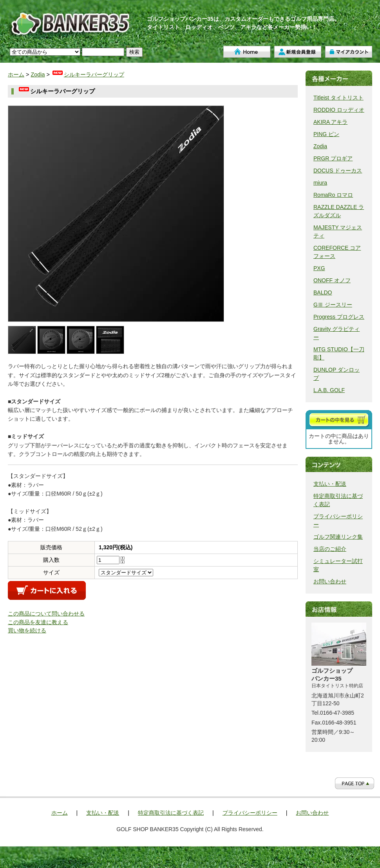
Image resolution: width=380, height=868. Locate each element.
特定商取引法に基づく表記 (171, 813)
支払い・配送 (330, 484)
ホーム (247, 52)
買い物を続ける (27, 630)
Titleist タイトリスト (338, 98)
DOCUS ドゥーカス (338, 171)
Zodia (38, 74)
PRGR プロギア (333, 158)
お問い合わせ (330, 581)
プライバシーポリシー (250, 813)
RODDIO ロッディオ (339, 110)
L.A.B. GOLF (329, 390)
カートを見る (339, 420)
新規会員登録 (298, 52)
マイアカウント (349, 52)
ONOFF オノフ (332, 280)
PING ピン (326, 134)
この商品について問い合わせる (46, 614)
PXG (319, 268)
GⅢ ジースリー (333, 305)
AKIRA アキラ (330, 122)
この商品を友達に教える (38, 622)
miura (320, 183)
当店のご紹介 (330, 549)
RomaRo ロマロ (333, 195)
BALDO (323, 292)
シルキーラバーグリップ (88, 74)
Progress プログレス (339, 317)
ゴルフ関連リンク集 (338, 537)
